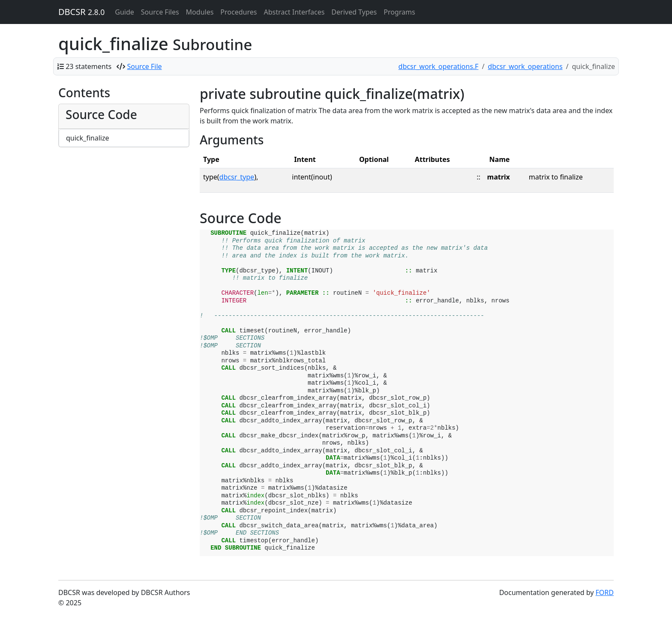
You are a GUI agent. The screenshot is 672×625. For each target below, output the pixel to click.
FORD (605, 592)
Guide (124, 12)
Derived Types (354, 12)
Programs (399, 12)
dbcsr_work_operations (525, 66)
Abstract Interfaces (294, 12)
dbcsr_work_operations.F (439, 66)
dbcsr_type (237, 177)
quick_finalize (87, 138)
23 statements (88, 66)
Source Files (160, 12)
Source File (145, 66)
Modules (200, 12)
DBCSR (81, 12)
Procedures (238, 12)
